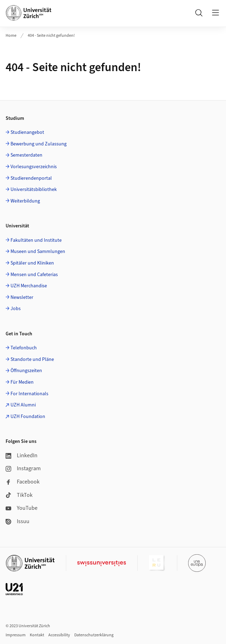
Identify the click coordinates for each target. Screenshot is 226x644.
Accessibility (59, 635)
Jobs (16, 309)
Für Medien (22, 382)
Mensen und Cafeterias (34, 275)
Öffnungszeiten (26, 371)
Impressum (16, 635)
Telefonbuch (24, 348)
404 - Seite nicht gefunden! (51, 36)
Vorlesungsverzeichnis (34, 167)
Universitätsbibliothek (34, 190)
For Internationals (29, 394)
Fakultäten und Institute (36, 240)
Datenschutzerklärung (94, 635)
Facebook (23, 482)
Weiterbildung (25, 201)
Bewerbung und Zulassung (39, 144)
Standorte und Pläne (32, 359)
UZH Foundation (28, 417)
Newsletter (22, 297)
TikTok (19, 495)
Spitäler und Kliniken (32, 263)
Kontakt (37, 635)
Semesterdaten (26, 155)
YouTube (22, 508)
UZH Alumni (23, 405)
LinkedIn (22, 455)
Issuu (18, 521)
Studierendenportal (31, 178)
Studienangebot (27, 132)
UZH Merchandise (29, 286)
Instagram (23, 468)
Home (11, 36)
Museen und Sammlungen (38, 252)
